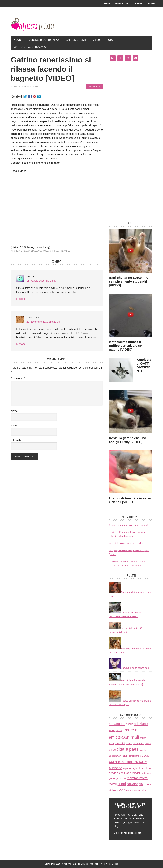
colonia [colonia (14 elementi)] (113, 756)
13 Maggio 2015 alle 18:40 (41, 281)
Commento (18, 379)
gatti (52, 251)
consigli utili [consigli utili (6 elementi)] (134, 756)
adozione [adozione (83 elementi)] (141, 724)
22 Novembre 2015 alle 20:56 (43, 322)
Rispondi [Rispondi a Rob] (21, 299)
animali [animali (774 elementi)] (132, 737)
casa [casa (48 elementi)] (148, 743)
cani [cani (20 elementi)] (142, 743)
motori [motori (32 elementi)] (113, 784)
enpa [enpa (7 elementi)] (125, 768)
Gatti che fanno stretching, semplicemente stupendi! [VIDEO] (129, 281)
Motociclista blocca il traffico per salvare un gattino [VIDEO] (126, 346)
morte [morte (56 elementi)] (143, 778)
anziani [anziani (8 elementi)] (143, 738)
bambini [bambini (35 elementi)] (120, 743)
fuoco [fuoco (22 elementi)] (120, 773)
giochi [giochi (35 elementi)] (119, 778)
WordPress (106, 864)
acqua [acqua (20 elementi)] (130, 724)
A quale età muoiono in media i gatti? (128, 525)
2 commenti (95, 87)
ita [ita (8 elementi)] (125, 778)
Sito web (16, 440)
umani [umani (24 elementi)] (147, 784)
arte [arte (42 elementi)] (112, 743)
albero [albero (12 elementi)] (112, 730)
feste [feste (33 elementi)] (142, 768)
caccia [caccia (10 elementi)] (129, 744)
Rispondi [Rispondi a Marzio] (21, 344)
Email (15, 426)
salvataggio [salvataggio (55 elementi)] (135, 784)
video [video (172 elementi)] (121, 790)
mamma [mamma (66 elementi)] (133, 778)
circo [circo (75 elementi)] (112, 749)
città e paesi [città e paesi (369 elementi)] (128, 749)
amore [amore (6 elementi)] (119, 731)
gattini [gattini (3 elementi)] (149, 773)
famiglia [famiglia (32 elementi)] (133, 768)
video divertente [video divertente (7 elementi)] (134, 791)
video (67, 251)
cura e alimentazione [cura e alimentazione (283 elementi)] (128, 761)
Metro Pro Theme (70, 864)
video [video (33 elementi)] (112, 790)
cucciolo (43, 251)
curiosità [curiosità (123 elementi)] (116, 768)
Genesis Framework (90, 864)
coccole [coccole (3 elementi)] (143, 750)
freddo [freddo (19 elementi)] (113, 773)
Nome (15, 411)
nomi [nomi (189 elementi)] (122, 784)
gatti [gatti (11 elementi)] (144, 773)
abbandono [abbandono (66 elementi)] (117, 724)
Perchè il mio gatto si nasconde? (126, 543)
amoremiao (31, 251)
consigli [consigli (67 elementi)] (123, 755)
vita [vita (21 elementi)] (144, 790)
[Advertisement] (131, 142)
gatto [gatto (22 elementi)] (112, 778)
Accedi (115, 864)
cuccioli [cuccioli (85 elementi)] (146, 755)
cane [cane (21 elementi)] (136, 743)
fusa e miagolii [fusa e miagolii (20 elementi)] (133, 773)
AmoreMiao (32, 24)
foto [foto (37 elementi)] (148, 768)
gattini (60, 251)
